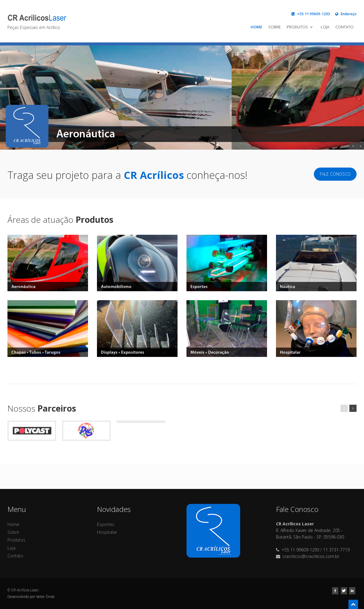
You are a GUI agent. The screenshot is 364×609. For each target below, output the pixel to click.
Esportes (106, 524)
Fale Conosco (335, 174)
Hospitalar (107, 532)
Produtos (300, 27)
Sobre (274, 27)
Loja (325, 27)
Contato (344, 27)
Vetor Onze (45, 597)
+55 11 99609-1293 (311, 14)
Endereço (345, 14)
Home (256, 27)
